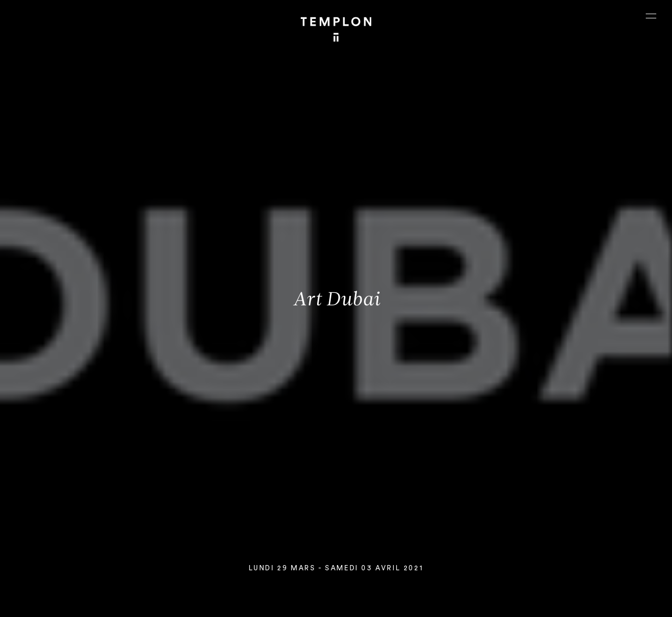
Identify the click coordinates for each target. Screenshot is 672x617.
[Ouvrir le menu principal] (651, 16)
